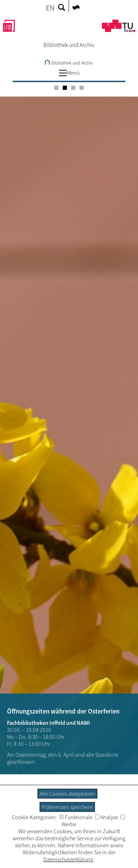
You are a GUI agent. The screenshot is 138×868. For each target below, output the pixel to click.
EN (50, 8)
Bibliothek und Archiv (69, 63)
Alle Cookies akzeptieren (67, 794)
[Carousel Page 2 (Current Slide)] (65, 88)
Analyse (106, 817)
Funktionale (76, 817)
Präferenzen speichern (67, 807)
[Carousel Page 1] (56, 88)
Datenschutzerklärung (68, 859)
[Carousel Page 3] (73, 88)
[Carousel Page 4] (82, 88)
